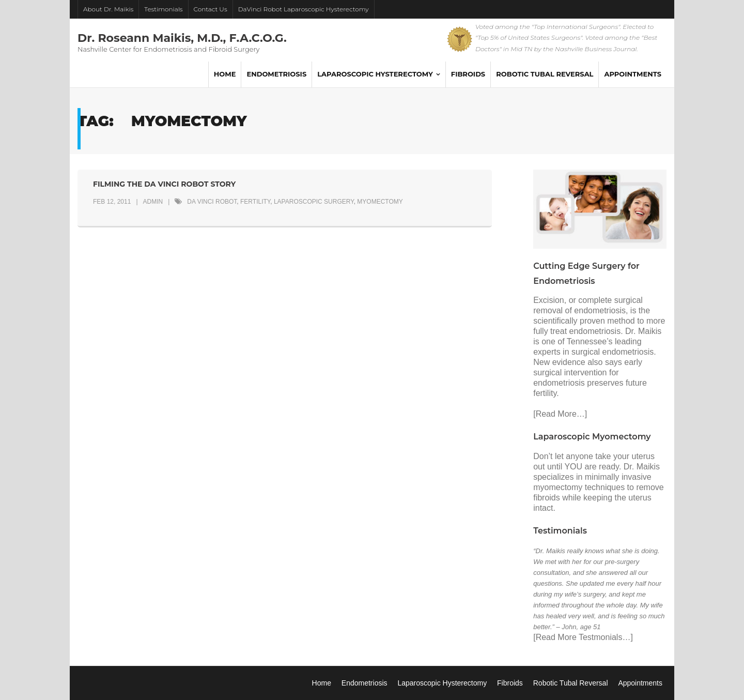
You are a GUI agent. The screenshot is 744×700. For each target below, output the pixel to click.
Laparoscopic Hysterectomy (442, 683)
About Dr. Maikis (108, 9)
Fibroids (510, 683)
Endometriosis (365, 683)
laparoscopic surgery (314, 202)
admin (153, 202)
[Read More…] (560, 414)
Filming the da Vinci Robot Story (164, 184)
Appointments (640, 683)
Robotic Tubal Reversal (571, 683)
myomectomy (380, 202)
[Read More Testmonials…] (583, 637)
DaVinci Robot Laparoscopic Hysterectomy (304, 9)
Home (322, 683)
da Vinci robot (212, 202)
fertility (255, 202)
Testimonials (163, 9)
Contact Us (211, 9)
